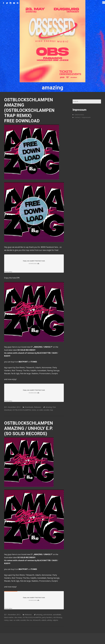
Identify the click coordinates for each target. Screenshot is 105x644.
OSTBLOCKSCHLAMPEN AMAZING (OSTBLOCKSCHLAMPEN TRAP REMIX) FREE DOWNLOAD (29, 110)
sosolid (46, 410)
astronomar (48, 614)
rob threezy (58, 617)
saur (11, 620)
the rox (29, 620)
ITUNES (34, 362)
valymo (55, 620)
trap (51, 410)
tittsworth (37, 620)
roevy (6, 620)
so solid (40, 410)
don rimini (18, 617)
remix (34, 410)
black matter (9, 617)
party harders (47, 617)
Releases (38, 407)
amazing (49, 407)
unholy (49, 620)
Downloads (29, 407)
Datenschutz (79, 115)
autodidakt (57, 614)
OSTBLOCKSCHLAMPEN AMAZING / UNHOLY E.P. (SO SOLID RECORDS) (29, 428)
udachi (44, 620)
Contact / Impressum (83, 117)
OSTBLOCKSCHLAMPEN (22, 410)
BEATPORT (23, 362)
